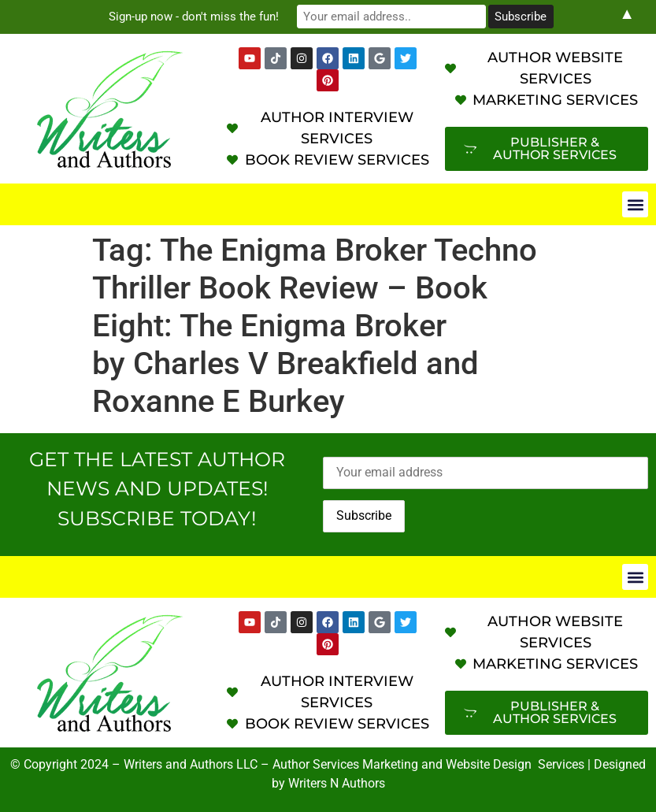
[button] (635, 204)
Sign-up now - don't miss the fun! (194, 17)
